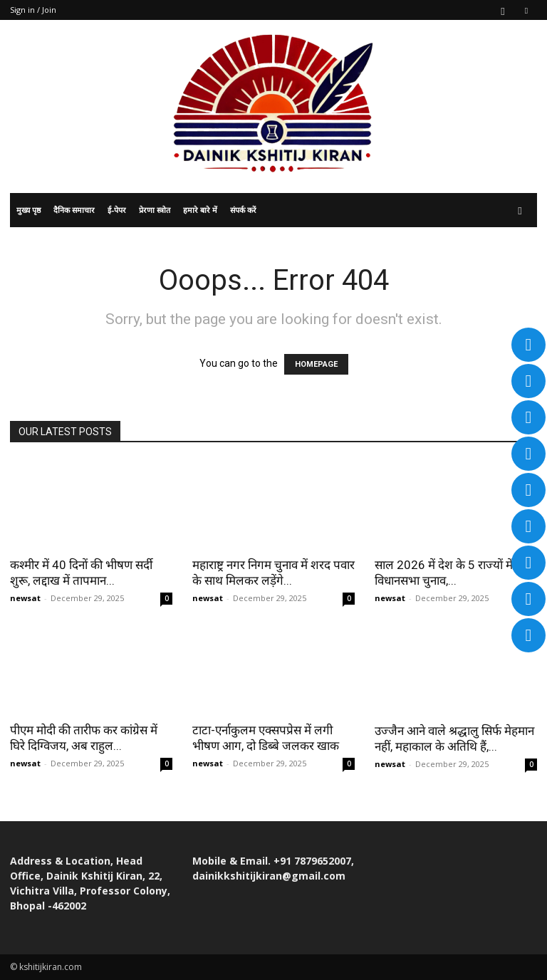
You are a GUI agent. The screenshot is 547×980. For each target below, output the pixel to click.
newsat (25, 598)
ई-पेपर (117, 210)
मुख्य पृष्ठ (28, 210)
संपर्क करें (243, 210)
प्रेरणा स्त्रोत (155, 210)
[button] (520, 210)
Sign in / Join (33, 10)
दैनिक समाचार (74, 210)
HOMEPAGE (316, 364)
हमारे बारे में (200, 210)
